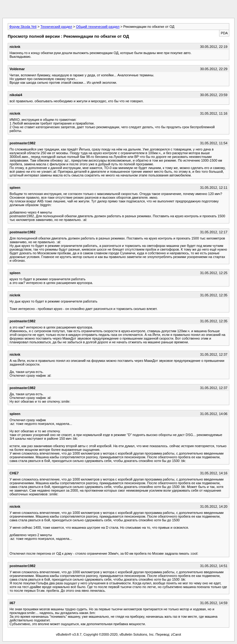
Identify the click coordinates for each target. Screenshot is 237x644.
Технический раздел (56, 27)
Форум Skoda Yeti (23, 27)
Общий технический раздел (98, 27)
